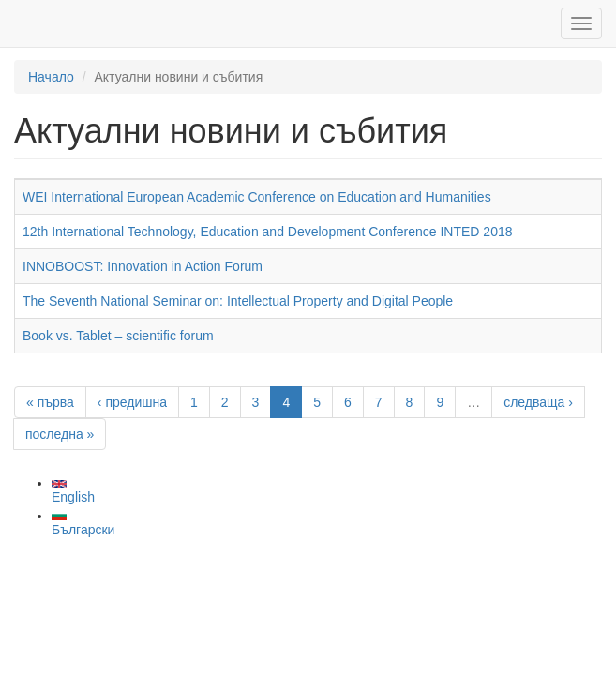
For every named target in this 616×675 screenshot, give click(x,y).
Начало (51, 77)
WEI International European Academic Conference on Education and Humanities (257, 197)
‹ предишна (132, 402)
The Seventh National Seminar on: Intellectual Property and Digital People (238, 301)
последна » (60, 434)
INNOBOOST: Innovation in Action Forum (143, 266)
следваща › (538, 402)
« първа (50, 402)
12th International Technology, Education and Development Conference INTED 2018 (267, 232)
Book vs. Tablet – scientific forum (118, 336)
